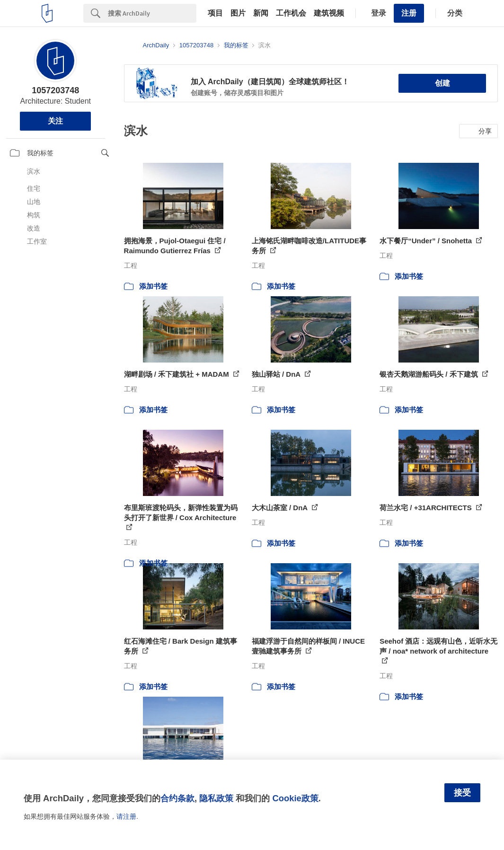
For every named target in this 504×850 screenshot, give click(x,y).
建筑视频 (329, 13)
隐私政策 (216, 798)
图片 (238, 13)
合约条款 (177, 798)
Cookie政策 (295, 798)
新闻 (261, 13)
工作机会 (291, 13)
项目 (215, 13)
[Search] (152, 13)
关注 (55, 121)
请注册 (126, 816)
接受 (462, 793)
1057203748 (55, 90)
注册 (409, 13)
